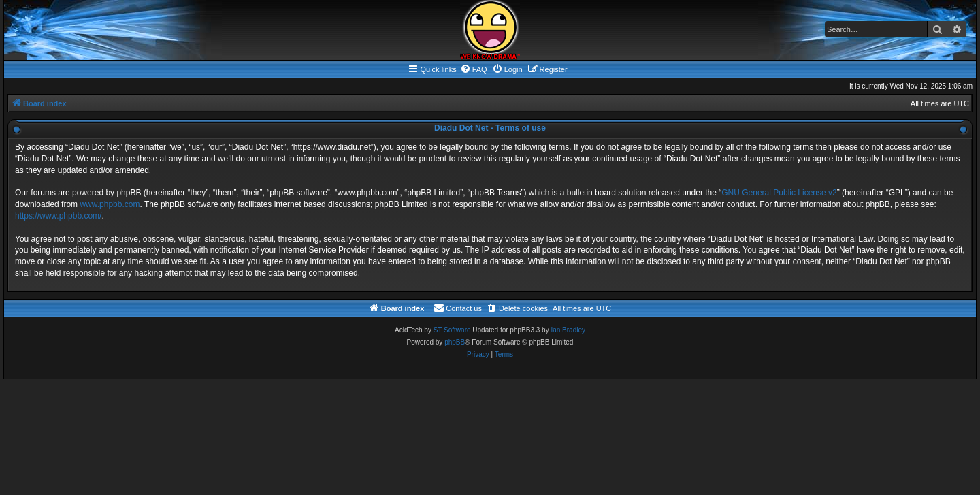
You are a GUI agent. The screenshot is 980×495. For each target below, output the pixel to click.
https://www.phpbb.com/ (58, 216)
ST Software (452, 330)
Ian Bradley (568, 330)
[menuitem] (474, 69)
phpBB (455, 342)
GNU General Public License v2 (779, 193)
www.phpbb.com (110, 204)
